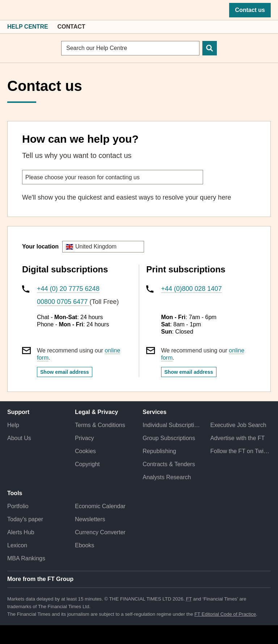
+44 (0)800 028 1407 (191, 289)
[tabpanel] (139, 198)
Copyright (87, 464)
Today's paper (25, 519)
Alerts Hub (21, 532)
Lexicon (17, 545)
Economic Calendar (100, 506)
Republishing (159, 451)
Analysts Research (167, 477)
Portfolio (18, 506)
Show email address (65, 372)
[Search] (210, 48)
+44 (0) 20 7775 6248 (68, 289)
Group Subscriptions (169, 438)
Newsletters (90, 519)
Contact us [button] (250, 10)
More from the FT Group (40, 579)
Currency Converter (100, 532)
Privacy (84, 438)
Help (13, 425)
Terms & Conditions (100, 425)
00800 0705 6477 (63, 302)
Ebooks (85, 545)
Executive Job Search (238, 425)
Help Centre (28, 27)
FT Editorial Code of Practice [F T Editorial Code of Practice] (225, 614)
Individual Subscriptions (173, 425)
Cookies (85, 451)
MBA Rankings (26, 558)
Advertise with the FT (237, 438)
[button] (11, 10)
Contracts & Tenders (169, 464)
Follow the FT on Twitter (241, 451)
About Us (19, 438)
